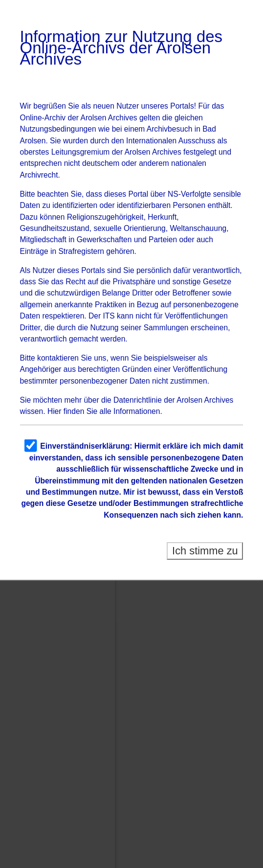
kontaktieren (58, 358)
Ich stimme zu (205, 551)
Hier (55, 411)
